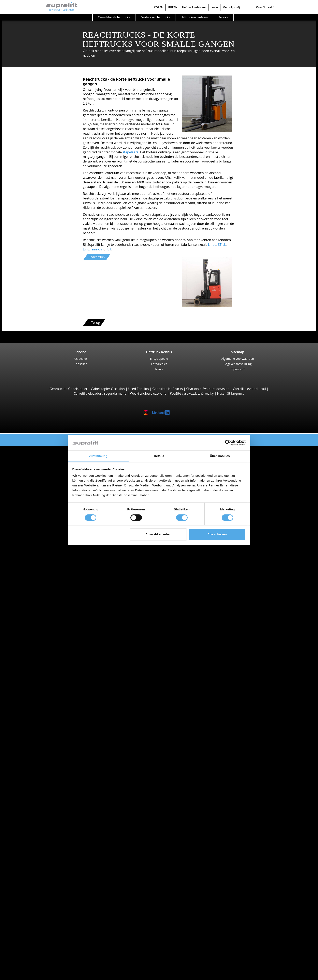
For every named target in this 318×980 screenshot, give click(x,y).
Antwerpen (33, 532)
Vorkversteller (35, 792)
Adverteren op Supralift (34, 940)
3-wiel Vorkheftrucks (40, 457)
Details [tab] (159, 456)
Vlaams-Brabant (36, 564)
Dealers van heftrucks (155, 17)
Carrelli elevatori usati (249, 389)
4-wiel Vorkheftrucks (40, 462)
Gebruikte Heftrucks (168, 389)
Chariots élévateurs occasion (208, 389)
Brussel (30, 597)
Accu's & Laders (28, 824)
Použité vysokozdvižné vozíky (192, 393)
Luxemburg (33, 550)
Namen (30, 555)
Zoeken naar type (29, 453)
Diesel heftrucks (36, 652)
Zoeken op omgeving (32, 583)
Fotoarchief (159, 364)
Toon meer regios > (39, 578)
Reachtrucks (34, 508)
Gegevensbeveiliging (237, 364)
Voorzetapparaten (30, 778)
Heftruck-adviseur (194, 7)
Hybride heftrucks (38, 671)
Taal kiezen (17, 975)
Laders (29, 833)
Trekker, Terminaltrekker (43, 522)
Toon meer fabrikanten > (43, 643)
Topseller (81, 364)
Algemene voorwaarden (238, 358)
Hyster (29, 620)
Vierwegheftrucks (37, 490)
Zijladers (31, 485)
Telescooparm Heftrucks (43, 471)
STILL (222, 245)
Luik (27, 546)
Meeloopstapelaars (39, 495)
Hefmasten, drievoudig (42, 815)
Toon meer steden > (40, 606)
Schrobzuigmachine (39, 856)
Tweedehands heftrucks (114, 17)
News (159, 369)
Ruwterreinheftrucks (40, 467)
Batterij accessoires (39, 838)
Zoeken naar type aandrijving (38, 648)
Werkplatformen (29, 866)
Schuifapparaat (36, 782)
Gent (28, 601)
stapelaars (131, 152)
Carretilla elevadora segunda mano (100, 393)
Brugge (30, 592)
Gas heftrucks (35, 662)
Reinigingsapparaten (32, 842)
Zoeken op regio (28, 527)
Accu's (29, 828)
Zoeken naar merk (30, 611)
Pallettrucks (33, 499)
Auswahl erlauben (158, 534)
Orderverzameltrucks (40, 513)
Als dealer (80, 358)
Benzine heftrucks (38, 666)
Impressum (238, 369)
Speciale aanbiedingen (33, 694)
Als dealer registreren (32, 965)
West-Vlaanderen (37, 573)
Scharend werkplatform (42, 875)
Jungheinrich (92, 249)
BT (109, 249)
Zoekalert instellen (30, 893)
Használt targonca (231, 393)
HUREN (173, 7)
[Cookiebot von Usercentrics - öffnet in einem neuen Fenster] (228, 443)
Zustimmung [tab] (98, 456)
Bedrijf (21, 926)
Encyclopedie (159, 358)
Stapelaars (32, 504)
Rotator (30, 787)
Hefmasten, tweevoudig (42, 810)
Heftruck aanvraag (30, 680)
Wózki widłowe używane (148, 393)
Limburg (31, 541)
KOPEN (159, 7)
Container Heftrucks (40, 476)
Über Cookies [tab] (220, 456)
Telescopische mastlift (41, 880)
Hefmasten (25, 801)
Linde (212, 245)
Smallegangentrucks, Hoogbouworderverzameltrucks (64, 518)
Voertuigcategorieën (32, 689)
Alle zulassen (217, 534)
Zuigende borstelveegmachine (47, 852)
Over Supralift (265, 7)
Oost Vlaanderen (37, 559)
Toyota (30, 638)
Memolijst (231, 7)
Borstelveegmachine (40, 847)
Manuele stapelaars (39, 675)
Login (214, 7)
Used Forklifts (139, 389)
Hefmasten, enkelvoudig (43, 805)
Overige (30, 796)
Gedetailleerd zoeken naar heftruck (43, 685)
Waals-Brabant (35, 569)
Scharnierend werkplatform (45, 870)
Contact (22, 931)
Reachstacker (34, 481)
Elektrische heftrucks (40, 657)
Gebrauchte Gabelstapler (68, 389)
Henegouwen (34, 536)
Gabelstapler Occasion (108, 389)
